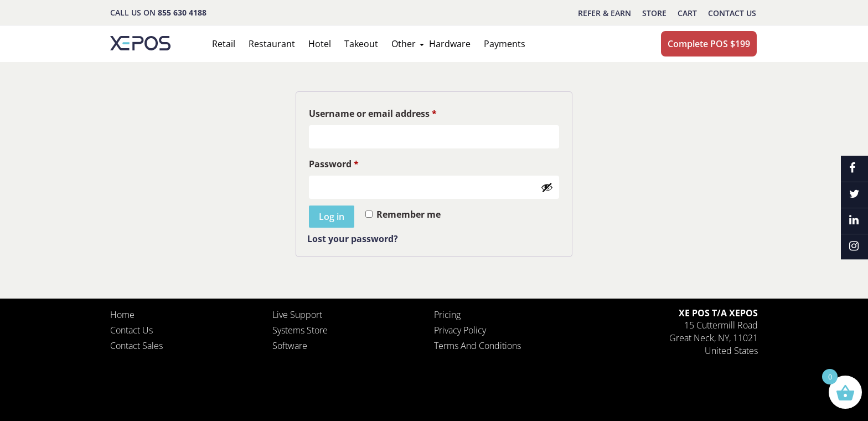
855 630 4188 (182, 12)
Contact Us (732, 13)
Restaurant (272, 44)
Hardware (450, 44)
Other (404, 44)
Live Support (297, 315)
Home (122, 315)
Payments (505, 44)
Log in (332, 217)
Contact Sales (136, 346)
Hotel (320, 44)
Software (290, 346)
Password (334, 164)
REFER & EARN (604, 13)
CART (687, 13)
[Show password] (547, 187)
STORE (654, 13)
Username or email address (373, 114)
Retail (224, 44)
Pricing (447, 315)
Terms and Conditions (477, 346)
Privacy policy (460, 330)
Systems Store (300, 330)
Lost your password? (353, 239)
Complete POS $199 (709, 44)
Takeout (361, 44)
